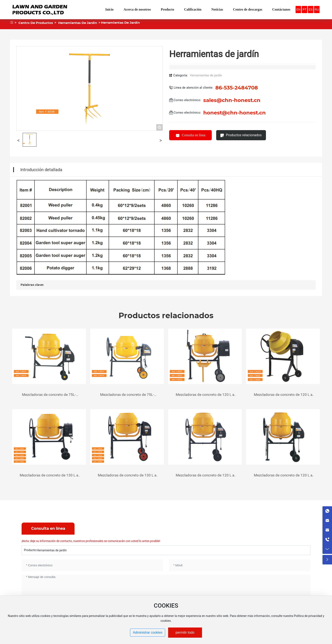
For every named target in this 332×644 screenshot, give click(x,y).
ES (311, 10)
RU (317, 10)
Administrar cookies (148, 632)
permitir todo (185, 632)
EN (298, 10)
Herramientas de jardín (78, 23)
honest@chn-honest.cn (234, 113)
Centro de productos (36, 23)
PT (304, 10)
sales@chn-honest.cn (232, 100)
